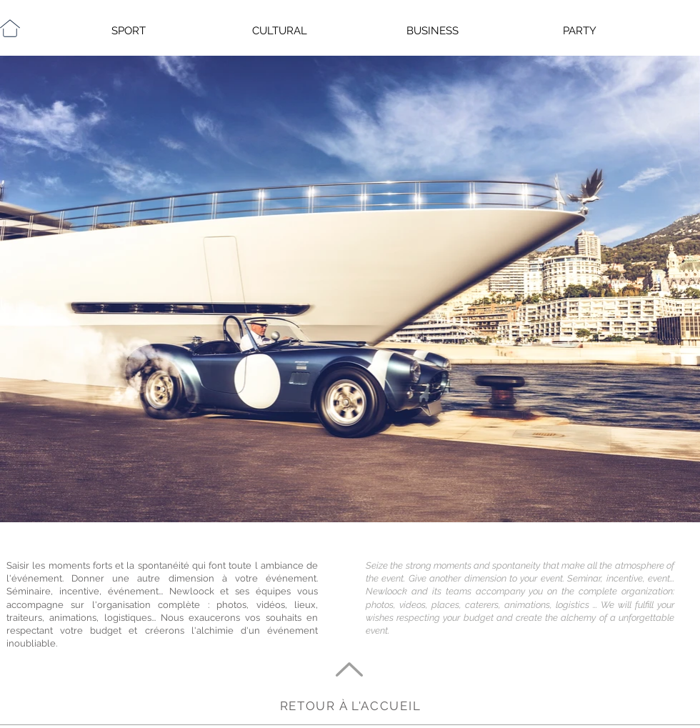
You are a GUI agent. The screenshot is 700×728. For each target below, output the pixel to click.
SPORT (129, 31)
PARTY (580, 31)
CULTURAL (280, 31)
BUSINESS (432, 31)
